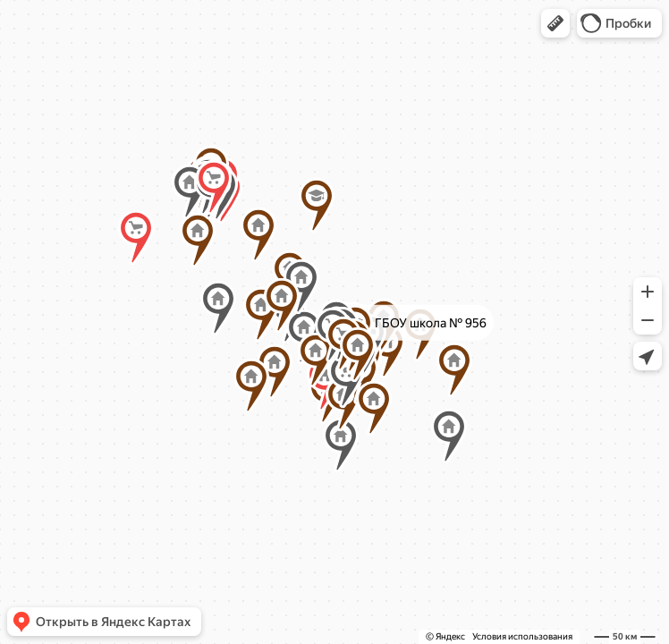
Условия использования (522, 636)
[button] (555, 23)
